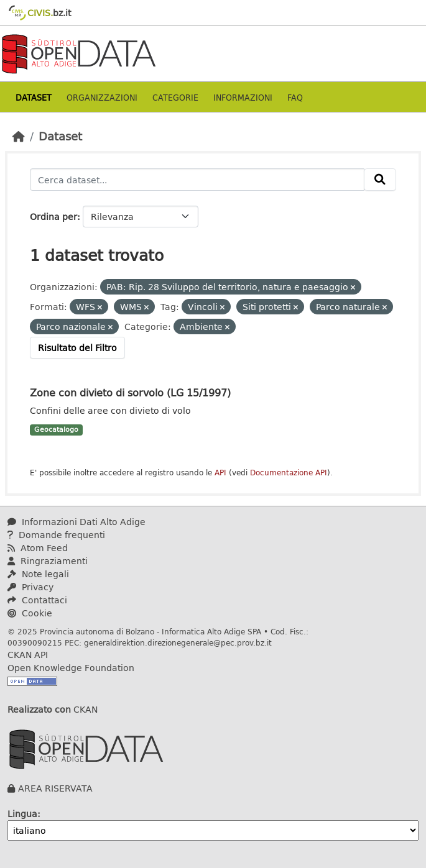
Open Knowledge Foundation (71, 668)
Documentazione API (289, 473)
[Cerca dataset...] (197, 180)
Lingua (22, 814)
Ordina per (53, 217)
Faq (295, 97)
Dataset (34, 97)
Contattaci (37, 600)
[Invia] (380, 180)
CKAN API (28, 655)
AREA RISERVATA (55, 788)
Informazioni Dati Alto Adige (76, 522)
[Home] (19, 136)
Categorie (175, 97)
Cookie (30, 613)
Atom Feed (38, 548)
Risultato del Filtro (77, 348)
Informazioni (243, 97)
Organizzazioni (102, 97)
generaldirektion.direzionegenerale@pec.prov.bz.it (178, 642)
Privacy (30, 587)
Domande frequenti (56, 535)
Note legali (38, 574)
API (220, 473)
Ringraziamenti (48, 561)
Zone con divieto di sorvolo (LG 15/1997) (130, 392)
